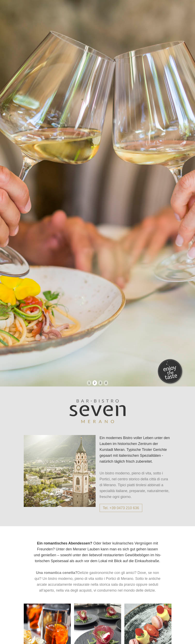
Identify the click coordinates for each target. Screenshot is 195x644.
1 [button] (89, 383)
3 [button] (100, 383)
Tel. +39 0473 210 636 (121, 508)
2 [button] (95, 383)
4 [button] (106, 383)
